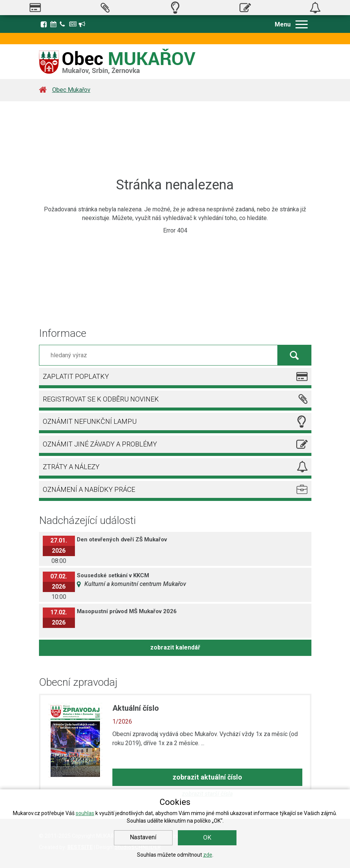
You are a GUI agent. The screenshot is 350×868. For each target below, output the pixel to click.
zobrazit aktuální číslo (207, 777)
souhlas (85, 813)
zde (208, 855)
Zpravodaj (73, 24)
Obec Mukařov (71, 90)
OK (207, 838)
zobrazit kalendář (175, 647)
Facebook (44, 24)
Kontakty (64, 24)
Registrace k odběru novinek (82, 24)
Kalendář (54, 24)
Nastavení (143, 837)
